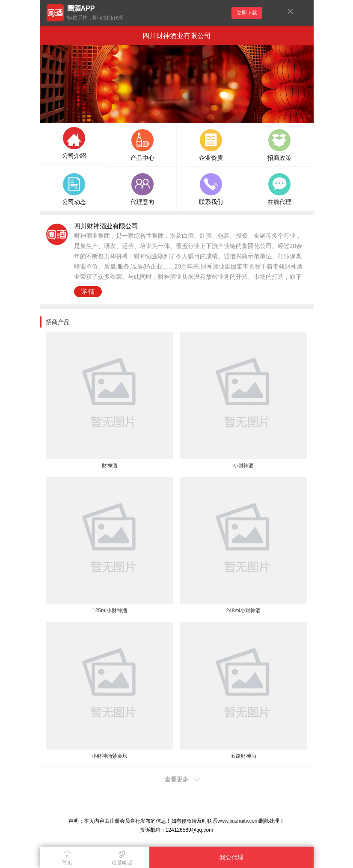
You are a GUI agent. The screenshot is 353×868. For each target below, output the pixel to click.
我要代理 (231, 857)
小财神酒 (243, 466)
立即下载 (247, 13)
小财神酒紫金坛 (110, 756)
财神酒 (110, 466)
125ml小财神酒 (110, 611)
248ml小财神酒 (243, 611)
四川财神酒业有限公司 (177, 36)
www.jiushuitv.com (238, 821)
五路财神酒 (243, 756)
